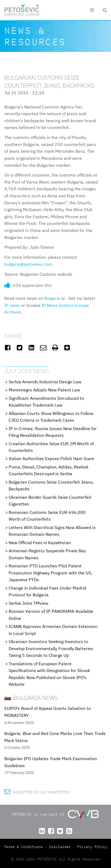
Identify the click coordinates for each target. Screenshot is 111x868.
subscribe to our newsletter (37, 792)
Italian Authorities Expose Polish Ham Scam (51, 458)
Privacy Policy (92, 847)
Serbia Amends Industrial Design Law (45, 382)
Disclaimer (60, 847)
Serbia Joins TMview (28, 603)
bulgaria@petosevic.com (28, 264)
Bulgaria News (31, 698)
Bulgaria (52, 298)
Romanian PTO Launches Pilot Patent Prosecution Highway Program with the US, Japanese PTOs (50, 573)
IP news (12, 305)
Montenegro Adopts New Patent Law (44, 390)
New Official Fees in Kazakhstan (40, 543)
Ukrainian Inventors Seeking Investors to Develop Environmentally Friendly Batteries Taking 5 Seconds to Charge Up (51, 648)
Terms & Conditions (24, 847)
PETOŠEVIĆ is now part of (55, 814)
